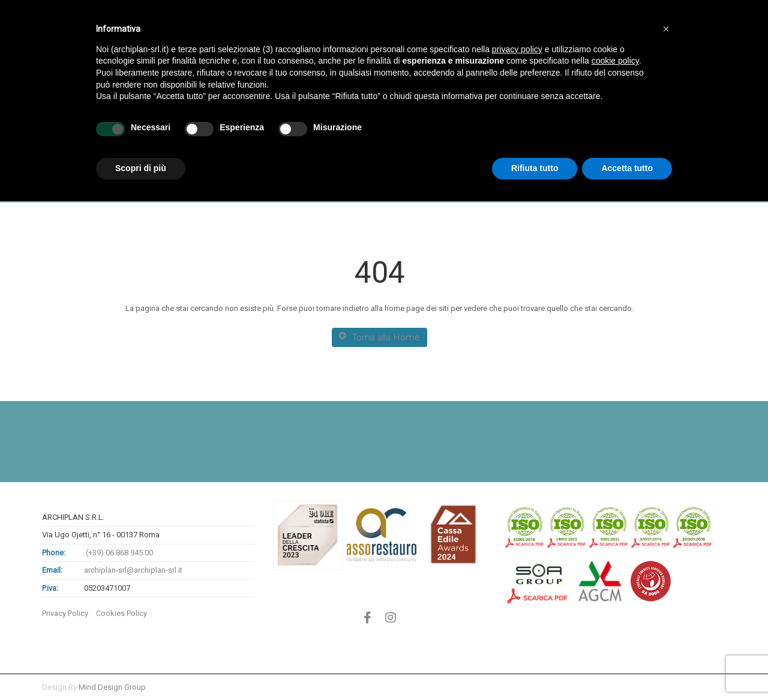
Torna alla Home (379, 337)
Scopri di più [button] (141, 168)
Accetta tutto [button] (627, 168)
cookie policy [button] (615, 61)
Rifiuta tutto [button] (535, 168)
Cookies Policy (121, 613)
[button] (666, 29)
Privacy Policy (65, 613)
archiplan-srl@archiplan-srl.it (133, 570)
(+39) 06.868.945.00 (118, 553)
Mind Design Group (112, 687)
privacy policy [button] (517, 49)
